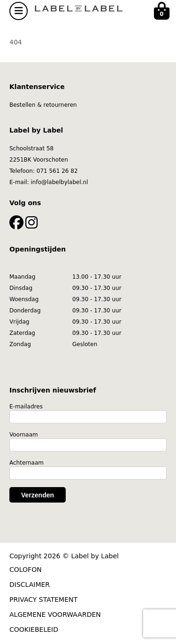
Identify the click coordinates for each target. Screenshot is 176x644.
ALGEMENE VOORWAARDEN (55, 614)
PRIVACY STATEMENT (43, 600)
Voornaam (24, 435)
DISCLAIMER (30, 585)
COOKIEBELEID (34, 629)
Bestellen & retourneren (43, 105)
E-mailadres (26, 407)
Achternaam (27, 463)
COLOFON (26, 570)
